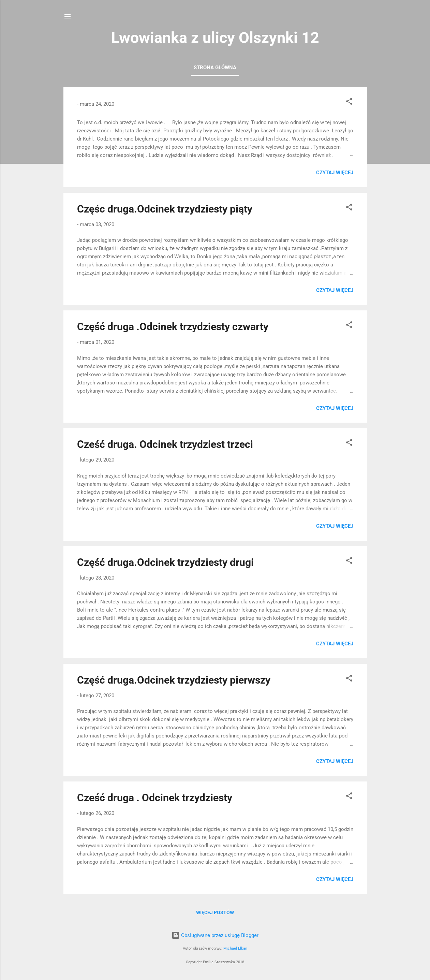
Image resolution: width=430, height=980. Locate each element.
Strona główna (215, 68)
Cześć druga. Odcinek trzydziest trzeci (165, 444)
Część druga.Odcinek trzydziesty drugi (165, 562)
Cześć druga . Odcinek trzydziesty (155, 798)
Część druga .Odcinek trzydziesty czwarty (173, 327)
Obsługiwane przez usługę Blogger (215, 935)
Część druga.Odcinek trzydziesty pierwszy (174, 680)
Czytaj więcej (335, 173)
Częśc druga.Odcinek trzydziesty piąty (165, 209)
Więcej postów (215, 912)
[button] (349, 103)
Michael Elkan (235, 948)
